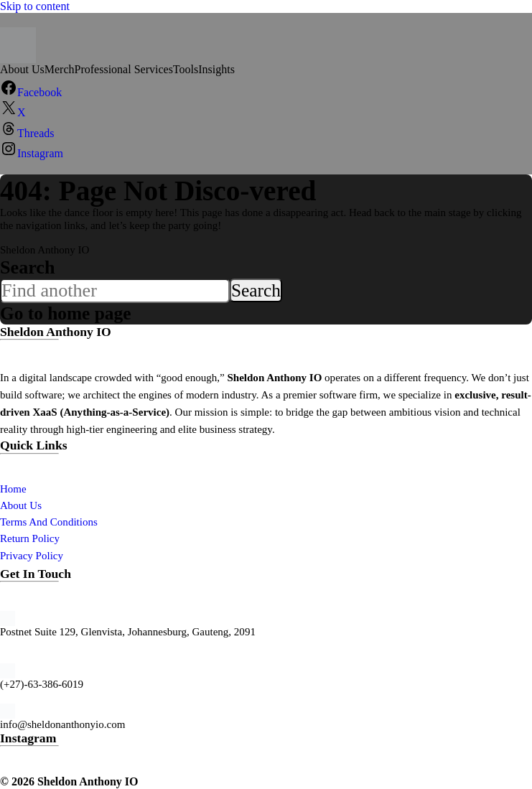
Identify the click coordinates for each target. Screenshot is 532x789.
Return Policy (30, 538)
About (15, 505)
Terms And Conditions (49, 522)
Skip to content (35, 6)
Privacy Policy (32, 556)
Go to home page (67, 313)
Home (13, 489)
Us (36, 505)
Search (27, 267)
